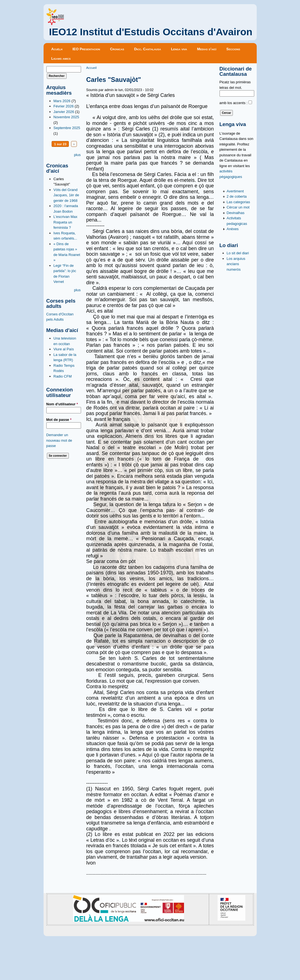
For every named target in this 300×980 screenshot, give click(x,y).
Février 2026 (64, 106)
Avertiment (235, 191)
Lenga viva (179, 49)
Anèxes (233, 229)
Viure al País (64, 349)
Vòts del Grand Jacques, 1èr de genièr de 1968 (66, 195)
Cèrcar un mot (238, 207)
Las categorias (239, 202)
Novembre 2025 (66, 117)
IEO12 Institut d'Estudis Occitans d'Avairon (151, 32)
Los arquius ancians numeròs (236, 264)
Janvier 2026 (64, 112)
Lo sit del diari (238, 253)
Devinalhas (236, 213)
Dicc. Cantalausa (148, 49)
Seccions (233, 49)
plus (77, 155)
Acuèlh (57, 49)
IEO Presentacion (86, 49)
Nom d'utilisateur (62, 404)
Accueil (92, 68)
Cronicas (117, 49)
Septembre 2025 (67, 128)
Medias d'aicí (207, 49)
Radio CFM (63, 376)
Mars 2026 (62, 101)
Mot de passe (59, 420)
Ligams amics (61, 58)
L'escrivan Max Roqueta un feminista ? (65, 222)
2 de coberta (237, 196)
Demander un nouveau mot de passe (59, 440)
